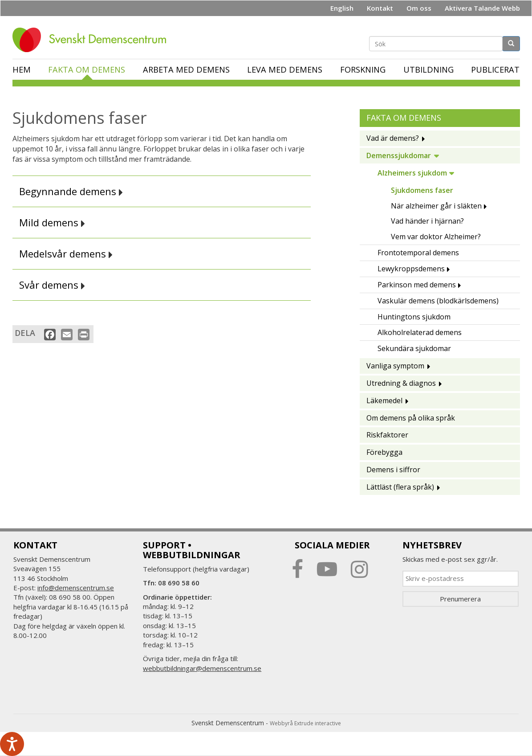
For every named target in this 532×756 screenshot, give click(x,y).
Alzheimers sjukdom (412, 173)
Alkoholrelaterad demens (420, 332)
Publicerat (495, 69)
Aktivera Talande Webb (482, 8)
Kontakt (380, 8)
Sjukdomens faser (422, 190)
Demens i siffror (393, 470)
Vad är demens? (393, 138)
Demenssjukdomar (399, 155)
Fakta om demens (87, 69)
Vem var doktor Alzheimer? (436, 237)
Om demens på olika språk (411, 418)
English (342, 8)
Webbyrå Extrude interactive (305, 723)
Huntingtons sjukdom (414, 317)
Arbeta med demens (186, 69)
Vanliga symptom (395, 366)
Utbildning (428, 69)
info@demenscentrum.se (76, 588)
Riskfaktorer (387, 435)
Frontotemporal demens (418, 253)
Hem (22, 69)
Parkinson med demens (417, 285)
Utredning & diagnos (401, 383)
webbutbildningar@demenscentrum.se (202, 668)
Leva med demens (285, 69)
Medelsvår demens (66, 254)
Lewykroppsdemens (411, 269)
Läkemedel (384, 400)
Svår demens (52, 285)
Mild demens (52, 223)
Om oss (419, 8)
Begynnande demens (71, 191)
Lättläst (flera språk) (400, 487)
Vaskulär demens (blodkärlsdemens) (438, 301)
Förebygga (384, 452)
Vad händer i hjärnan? (427, 221)
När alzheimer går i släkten (436, 206)
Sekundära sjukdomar (414, 348)
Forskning (363, 69)
